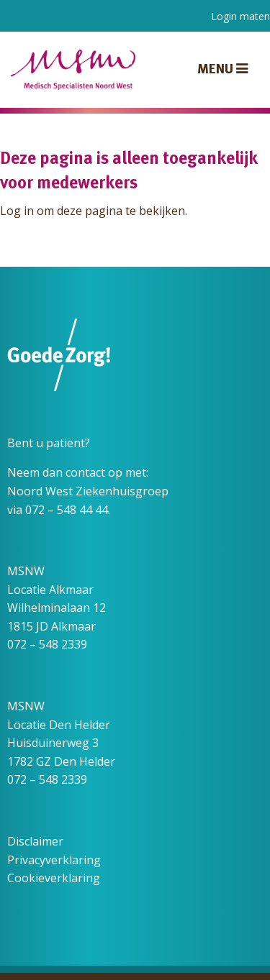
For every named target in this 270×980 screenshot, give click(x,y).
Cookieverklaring (54, 878)
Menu (222, 69)
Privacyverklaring (54, 860)
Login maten (240, 16)
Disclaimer (35, 841)
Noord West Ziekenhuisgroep (88, 491)
